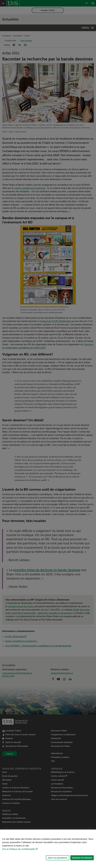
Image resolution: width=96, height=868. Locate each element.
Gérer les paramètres (58, 858)
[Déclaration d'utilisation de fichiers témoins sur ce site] (48, 849)
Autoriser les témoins (82, 858)
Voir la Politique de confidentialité (19, 849)
